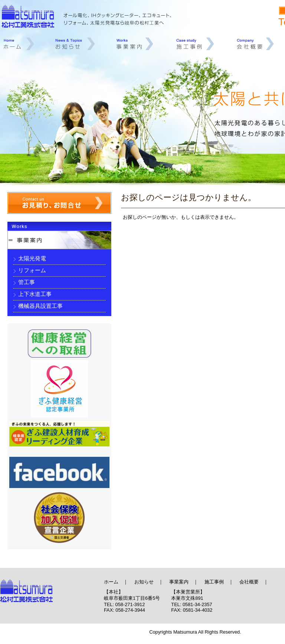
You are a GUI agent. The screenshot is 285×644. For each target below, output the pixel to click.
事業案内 (136, 44)
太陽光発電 (32, 258)
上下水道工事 (35, 294)
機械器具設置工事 (40, 306)
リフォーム (32, 270)
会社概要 (256, 44)
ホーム (19, 44)
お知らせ (76, 44)
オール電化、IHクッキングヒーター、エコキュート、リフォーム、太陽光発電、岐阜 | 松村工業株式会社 (52, 594)
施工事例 (196, 44)
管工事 (27, 282)
